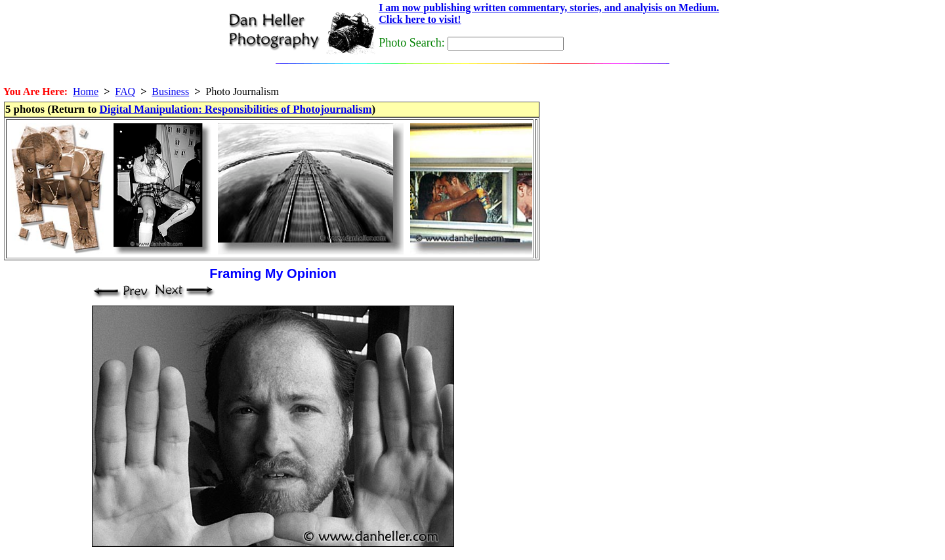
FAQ (125, 91)
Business (170, 91)
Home (86, 91)
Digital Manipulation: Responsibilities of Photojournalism (236, 109)
